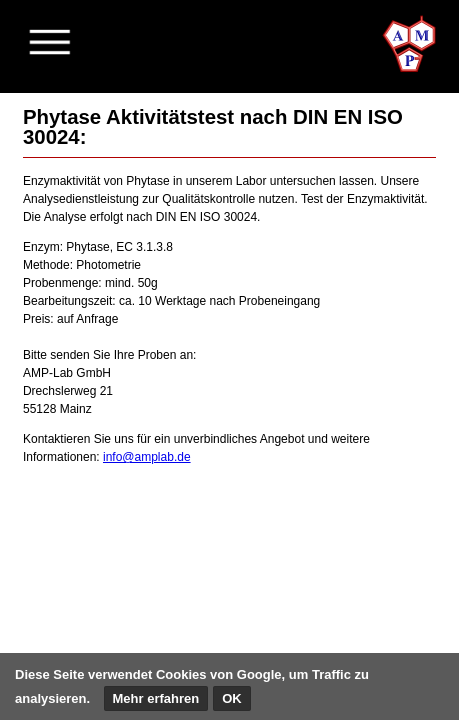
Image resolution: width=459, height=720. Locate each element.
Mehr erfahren (156, 698)
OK (232, 698)
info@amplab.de (147, 457)
